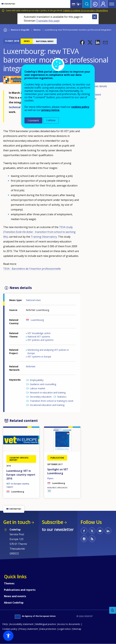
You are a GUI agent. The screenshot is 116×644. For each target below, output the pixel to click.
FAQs (5, 624)
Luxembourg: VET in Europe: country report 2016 (21, 475)
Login (95, 4)
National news (33, 300)
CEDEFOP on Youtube (100, 531)
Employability (37, 380)
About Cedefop (14, 603)
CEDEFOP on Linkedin (108, 531)
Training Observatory (44, 237)
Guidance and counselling (43, 384)
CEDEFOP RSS (92, 539)
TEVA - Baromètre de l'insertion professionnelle (32, 269)
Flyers (50, 478)
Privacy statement (29, 629)
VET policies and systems (41, 340)
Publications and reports (20, 590)
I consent (33, 120)
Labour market (38, 388)
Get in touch (17, 522)
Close (95, 17)
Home (5, 29)
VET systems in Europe (39, 357)
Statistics (62, 397)
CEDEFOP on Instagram (84, 539)
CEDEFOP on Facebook (84, 531)
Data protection (48, 629)
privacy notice (50, 110)
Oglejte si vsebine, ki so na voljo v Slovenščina (85, 10)
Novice (37, 30)
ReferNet (31, 366)
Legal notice (64, 629)
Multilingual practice (46, 624)
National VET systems (39, 337)
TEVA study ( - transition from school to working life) (39, 232)
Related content (94, 97)
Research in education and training (48, 393)
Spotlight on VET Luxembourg (58, 471)
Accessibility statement (22, 624)
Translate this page (48, 21)
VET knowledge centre (39, 333)
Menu (112, 4)
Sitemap (77, 629)
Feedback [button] (113, 610)
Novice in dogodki (20, 30)
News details (99, 86)
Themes (9, 583)
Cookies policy (10, 629)
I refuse (51, 120)
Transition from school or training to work (52, 401)
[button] (82, 42)
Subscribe (52, 522)
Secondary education (41, 397)
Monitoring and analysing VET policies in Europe (48, 352)
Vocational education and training (47, 405)
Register (103, 4)
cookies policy (80, 107)
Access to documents (69, 624)
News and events (15, 596)
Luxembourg (37, 320)
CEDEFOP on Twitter (92, 531)
